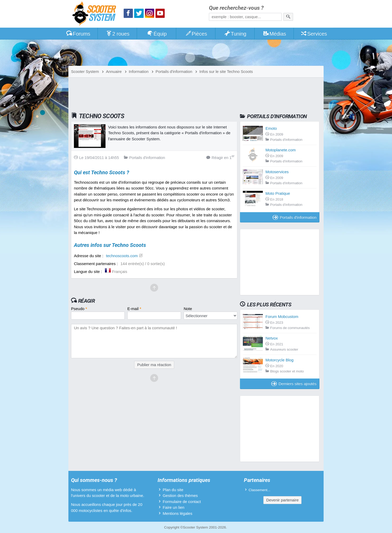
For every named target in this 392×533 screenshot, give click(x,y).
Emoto (271, 128)
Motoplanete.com (281, 150)
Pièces (196, 34)
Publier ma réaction (154, 365)
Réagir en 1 (220, 157)
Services (314, 34)
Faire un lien (174, 507)
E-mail (134, 309)
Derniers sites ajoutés (294, 384)
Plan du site (173, 490)
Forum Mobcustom (282, 317)
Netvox (272, 338)
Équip (157, 34)
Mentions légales (177, 513)
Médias (275, 34)
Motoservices (277, 172)
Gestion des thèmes (180, 495)
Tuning (235, 34)
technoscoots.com (122, 256)
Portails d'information (295, 217)
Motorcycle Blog (280, 360)
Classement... (260, 490)
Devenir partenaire (282, 500)
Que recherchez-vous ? (236, 8)
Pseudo (79, 309)
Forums (78, 34)
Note (188, 309)
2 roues (117, 34)
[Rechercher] (288, 17)
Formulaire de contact (182, 502)
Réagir (86, 301)
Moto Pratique (278, 193)
